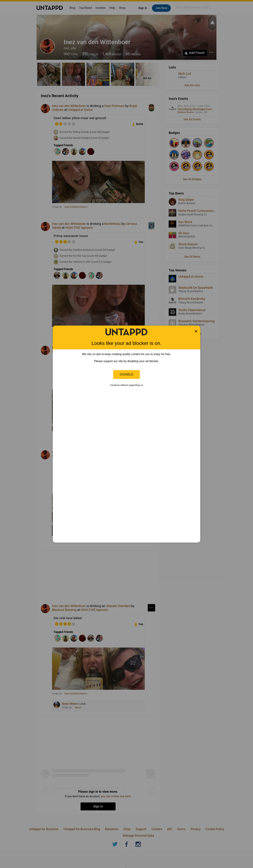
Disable (126, 374)
